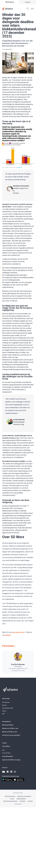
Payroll (4, 711)
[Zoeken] (28, 9)
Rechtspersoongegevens (11, 801)
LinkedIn (8, 635)
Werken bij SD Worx (8, 725)
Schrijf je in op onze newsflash (11, 735)
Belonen (4, 705)
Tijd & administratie (8, 708)
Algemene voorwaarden (24, 796)
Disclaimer (23, 801)
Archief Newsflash (7, 756)
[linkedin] (11, 772)
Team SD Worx (6, 753)
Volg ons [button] (5, 768)
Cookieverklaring (21, 799)
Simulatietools (6, 722)
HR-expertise (6, 702)
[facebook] (8, 772)
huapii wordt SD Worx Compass (11, 760)
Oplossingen (6, 699)
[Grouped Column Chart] (18, 147)
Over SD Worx (6, 746)
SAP (3, 714)
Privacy (12, 799)
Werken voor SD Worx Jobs (10, 728)
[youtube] (4, 772)
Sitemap (30, 801)
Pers (3, 750)
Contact (4, 743)
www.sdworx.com (18, 632)
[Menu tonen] (32, 9)
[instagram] (15, 772)
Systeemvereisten (10, 796)
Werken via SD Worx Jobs (10, 732)
